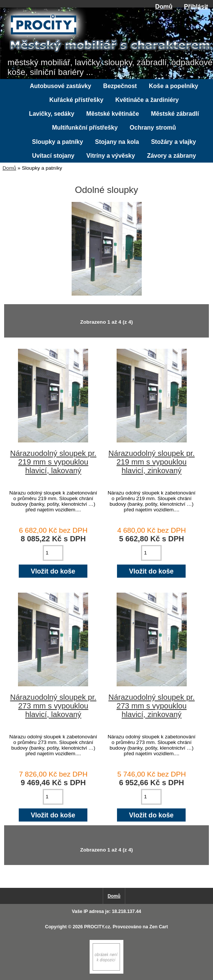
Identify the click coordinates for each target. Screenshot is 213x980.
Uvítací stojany (53, 156)
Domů (164, 6)
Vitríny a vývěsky (111, 156)
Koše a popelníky (174, 86)
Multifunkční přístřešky (85, 128)
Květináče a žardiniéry (147, 100)
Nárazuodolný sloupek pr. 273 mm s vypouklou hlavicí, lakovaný (53, 706)
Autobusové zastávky (61, 86)
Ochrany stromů (153, 128)
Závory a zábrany (172, 156)
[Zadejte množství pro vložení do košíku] (53, 553)
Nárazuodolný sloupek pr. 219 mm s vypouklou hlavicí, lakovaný (53, 462)
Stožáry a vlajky (174, 142)
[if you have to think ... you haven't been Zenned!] (106, 972)
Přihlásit (196, 6)
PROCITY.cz (97, 927)
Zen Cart (159, 927)
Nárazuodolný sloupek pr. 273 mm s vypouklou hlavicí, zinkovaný (151, 706)
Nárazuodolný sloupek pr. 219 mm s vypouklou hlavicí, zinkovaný (151, 462)
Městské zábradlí (175, 114)
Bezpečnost (120, 86)
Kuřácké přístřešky (76, 100)
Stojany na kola (117, 142)
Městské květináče (113, 114)
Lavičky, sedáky (52, 114)
